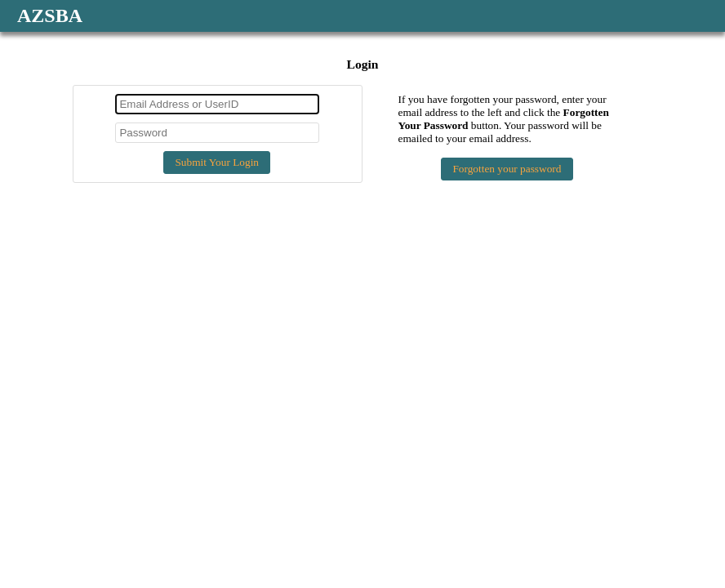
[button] (217, 163)
